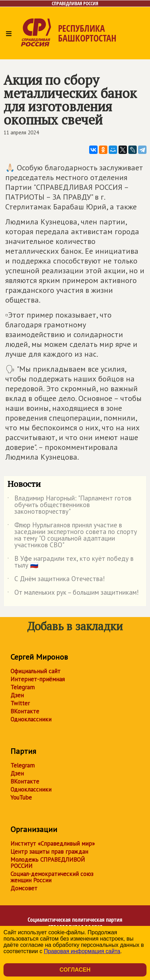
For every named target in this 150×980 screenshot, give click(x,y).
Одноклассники (31, 719)
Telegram (23, 687)
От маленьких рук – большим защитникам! (73, 594)
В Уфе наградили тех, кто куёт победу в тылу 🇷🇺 (70, 562)
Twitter (20, 703)
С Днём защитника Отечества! (56, 580)
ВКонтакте (25, 711)
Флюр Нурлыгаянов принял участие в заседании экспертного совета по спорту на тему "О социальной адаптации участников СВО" (72, 535)
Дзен (17, 695)
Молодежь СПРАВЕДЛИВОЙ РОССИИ (48, 863)
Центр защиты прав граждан (49, 852)
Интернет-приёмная (38, 679)
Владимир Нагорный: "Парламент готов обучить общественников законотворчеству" (69, 505)
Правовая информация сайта (82, 951)
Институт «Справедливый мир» (53, 844)
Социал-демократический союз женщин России (52, 877)
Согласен (75, 970)
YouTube (21, 797)
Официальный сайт (35, 671)
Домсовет (24, 888)
